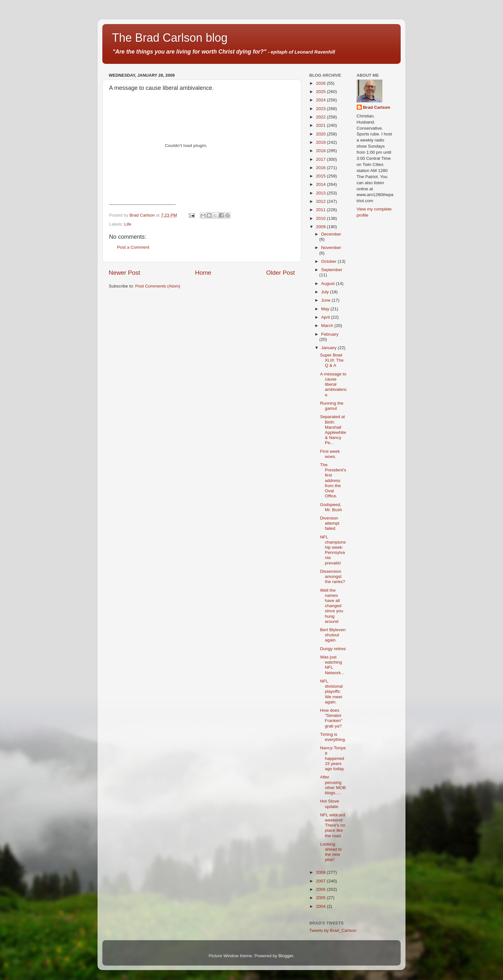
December (331, 234)
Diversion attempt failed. (330, 523)
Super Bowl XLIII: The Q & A (332, 360)
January (329, 348)
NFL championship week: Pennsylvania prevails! (333, 550)
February (330, 334)
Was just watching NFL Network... (332, 665)
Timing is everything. (333, 737)
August (328, 284)
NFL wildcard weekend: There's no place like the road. (333, 825)
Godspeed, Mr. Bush (331, 507)
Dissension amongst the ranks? (333, 576)
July (326, 292)
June (326, 300)
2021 (321, 125)
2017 (321, 159)
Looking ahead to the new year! (331, 852)
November (331, 248)
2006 (321, 889)
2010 (321, 218)
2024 (321, 100)
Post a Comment (133, 247)
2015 (321, 176)
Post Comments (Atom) (158, 286)
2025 (321, 92)
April (326, 317)
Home (203, 273)
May (326, 309)
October (329, 261)
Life (128, 224)
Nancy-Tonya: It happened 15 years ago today (333, 758)
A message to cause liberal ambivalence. (333, 384)
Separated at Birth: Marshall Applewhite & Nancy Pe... (333, 430)
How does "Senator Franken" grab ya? (331, 718)
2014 (321, 184)
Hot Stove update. (330, 804)
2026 (321, 83)
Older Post (281, 273)
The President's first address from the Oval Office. (333, 480)
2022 (321, 117)
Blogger (286, 956)
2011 (321, 210)
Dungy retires (333, 649)
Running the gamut (332, 406)
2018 (321, 151)
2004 (321, 906)
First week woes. (330, 454)
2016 (321, 168)
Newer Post (124, 273)
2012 (321, 201)
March (328, 326)
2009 (321, 227)
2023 (321, 109)
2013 (321, 193)
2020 (321, 134)
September (332, 270)
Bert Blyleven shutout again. (333, 635)
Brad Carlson (377, 107)
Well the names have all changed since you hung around (332, 606)
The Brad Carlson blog (170, 38)
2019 (321, 142)
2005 (321, 898)
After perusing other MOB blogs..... (333, 785)
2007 (321, 881)
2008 (321, 872)
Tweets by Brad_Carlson (333, 930)
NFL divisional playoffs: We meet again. (332, 692)
